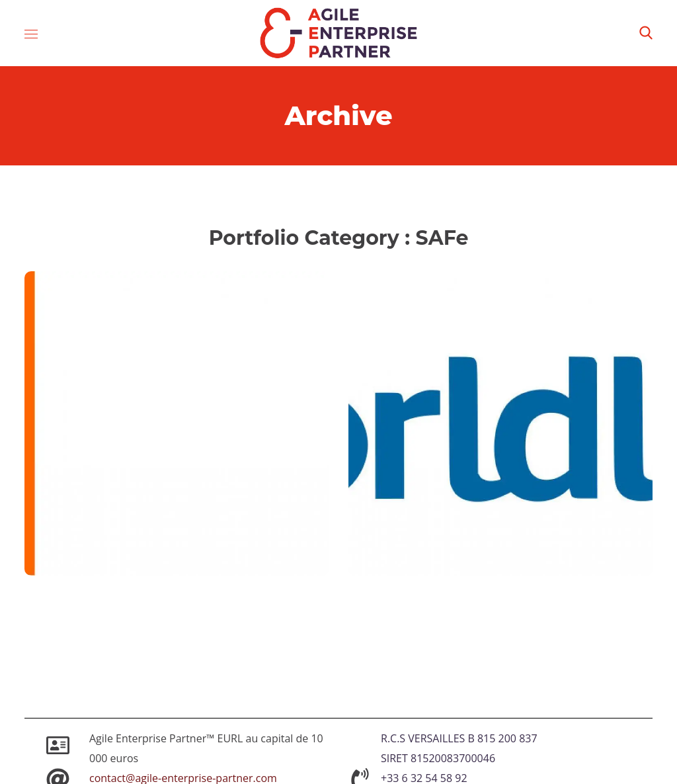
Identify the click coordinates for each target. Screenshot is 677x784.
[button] (646, 33)
